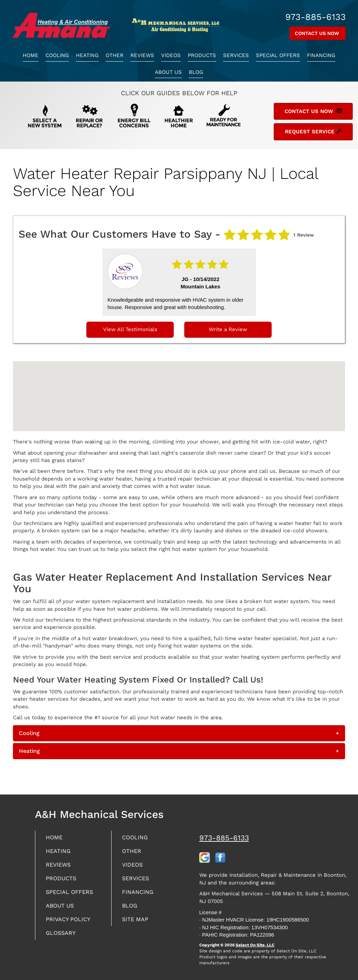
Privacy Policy (70, 924)
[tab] (179, 733)
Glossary (62, 938)
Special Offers (278, 55)
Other (114, 55)
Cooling (57, 55)
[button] (179, 733)
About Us (168, 72)
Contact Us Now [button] (318, 33)
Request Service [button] (313, 132)
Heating (87, 55)
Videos (171, 55)
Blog (196, 72)
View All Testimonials (130, 329)
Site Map (137, 924)
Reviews (142, 55)
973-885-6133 (224, 838)
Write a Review (228, 329)
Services (236, 55)
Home (31, 55)
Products (202, 55)
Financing (321, 55)
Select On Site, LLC (255, 945)
